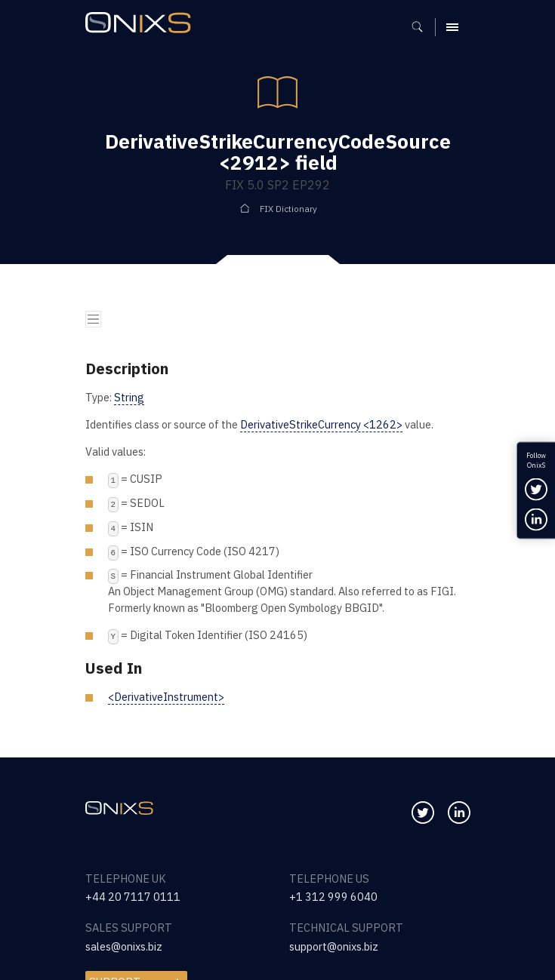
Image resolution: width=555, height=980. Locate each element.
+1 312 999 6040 (333, 897)
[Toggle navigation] (94, 319)
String (129, 397)
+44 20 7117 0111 (133, 897)
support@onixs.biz (334, 946)
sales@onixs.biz (124, 946)
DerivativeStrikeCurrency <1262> (321, 424)
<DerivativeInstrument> (166, 697)
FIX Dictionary (288, 209)
